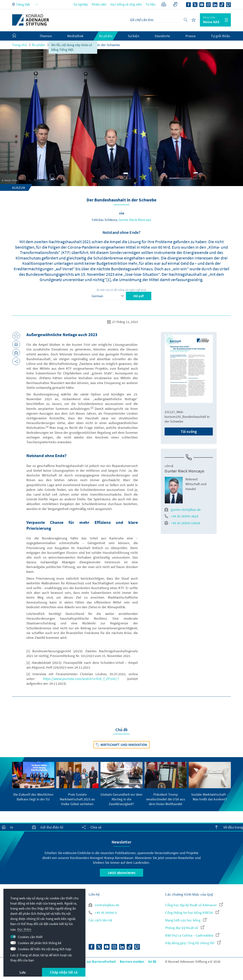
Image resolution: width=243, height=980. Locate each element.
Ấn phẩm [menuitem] (106, 36)
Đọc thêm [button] (24, 929)
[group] (33, 782)
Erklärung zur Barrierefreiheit (93, 962)
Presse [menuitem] (191, 36)
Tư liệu (151, 4)
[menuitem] (18, 36)
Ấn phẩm (38, 45)
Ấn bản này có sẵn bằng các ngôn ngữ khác (121, 290)
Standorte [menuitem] (162, 36)
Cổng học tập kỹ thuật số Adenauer (194, 905)
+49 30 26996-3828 (181, 516)
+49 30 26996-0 (103, 913)
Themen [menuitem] (46, 36)
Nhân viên (99, 4)
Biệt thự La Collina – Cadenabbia (192, 935)
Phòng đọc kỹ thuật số (185, 928)
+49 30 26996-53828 (182, 523)
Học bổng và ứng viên (126, 4)
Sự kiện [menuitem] (133, 36)
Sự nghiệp (81, 4)
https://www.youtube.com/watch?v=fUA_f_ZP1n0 (81, 679)
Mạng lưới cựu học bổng (186, 920)
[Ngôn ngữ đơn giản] (164, 4)
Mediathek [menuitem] (75, 36)
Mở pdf (139, 296)
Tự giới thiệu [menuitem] (220, 36)
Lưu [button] (23, 972)
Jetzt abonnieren (121, 873)
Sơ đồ (152, 962)
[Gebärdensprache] (175, 4)
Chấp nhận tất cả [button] (64, 972)
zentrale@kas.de (104, 905)
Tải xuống (189, 431)
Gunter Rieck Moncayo (135, 220)
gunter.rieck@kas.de (183, 510)
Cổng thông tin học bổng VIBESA (192, 913)
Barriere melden (132, 962)
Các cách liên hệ (100, 920)
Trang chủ (19, 45)
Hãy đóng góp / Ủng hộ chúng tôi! (193, 943)
